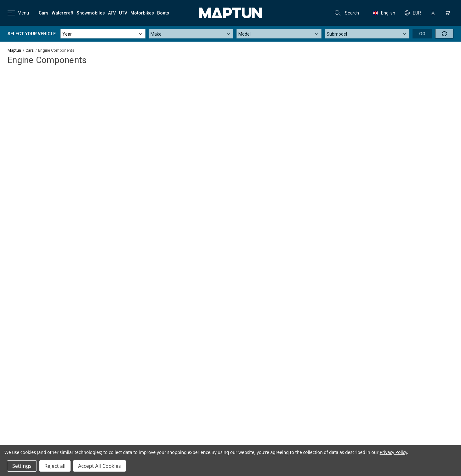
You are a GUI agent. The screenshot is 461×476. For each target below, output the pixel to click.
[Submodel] (367, 34)
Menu (18, 13)
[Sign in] (433, 13)
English (384, 13)
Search (347, 13)
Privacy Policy (393, 452)
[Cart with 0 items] (447, 13)
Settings (22, 466)
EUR (413, 13)
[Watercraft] (63, 13)
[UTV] (123, 13)
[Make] (191, 34)
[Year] (103, 34)
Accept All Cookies (100, 466)
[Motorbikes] (142, 13)
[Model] (279, 34)
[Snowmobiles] (91, 13)
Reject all (55, 466)
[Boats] (163, 13)
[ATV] (112, 13)
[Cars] (44, 13)
